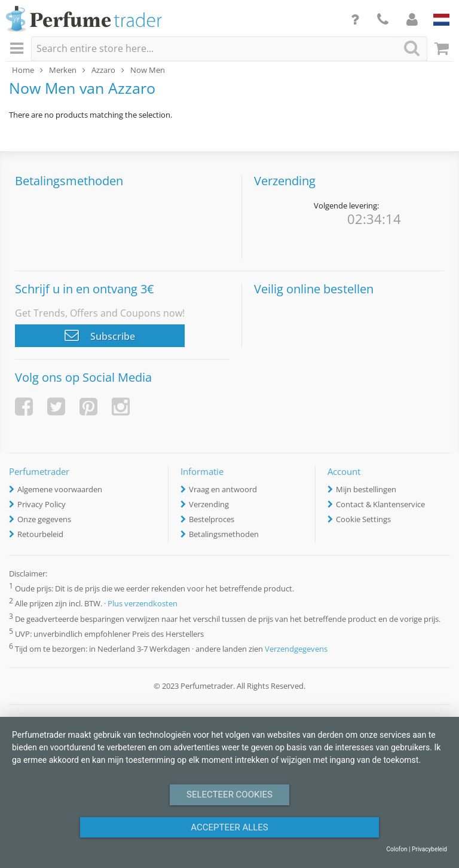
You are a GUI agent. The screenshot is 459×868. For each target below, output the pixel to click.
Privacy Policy (42, 504)
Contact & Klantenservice (380, 504)
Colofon (397, 849)
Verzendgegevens (296, 649)
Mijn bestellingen (366, 489)
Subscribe (100, 335)
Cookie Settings (363, 519)
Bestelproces (212, 519)
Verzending (209, 504)
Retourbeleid (40, 534)
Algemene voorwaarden (60, 489)
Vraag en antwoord (223, 489)
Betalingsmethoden (224, 534)
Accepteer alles (229, 827)
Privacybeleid (429, 849)
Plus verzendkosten (143, 604)
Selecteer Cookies (229, 795)
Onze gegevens (44, 519)
